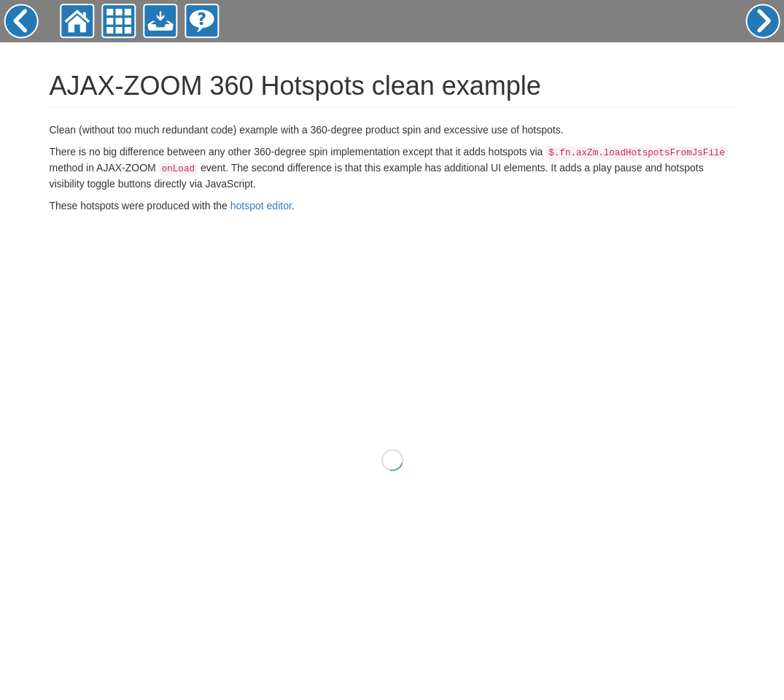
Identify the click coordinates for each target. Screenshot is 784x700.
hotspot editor (261, 206)
